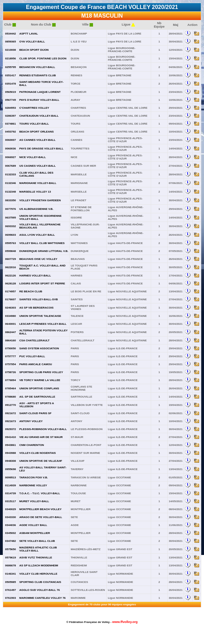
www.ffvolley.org (125, 622)
